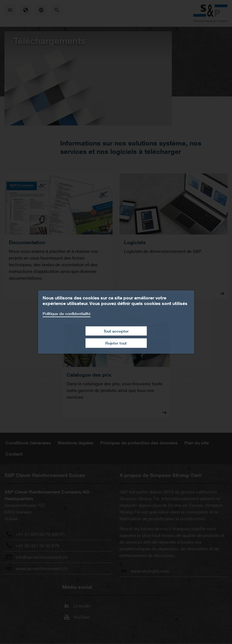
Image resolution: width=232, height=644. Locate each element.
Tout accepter (116, 331)
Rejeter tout (116, 343)
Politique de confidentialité (67, 313)
